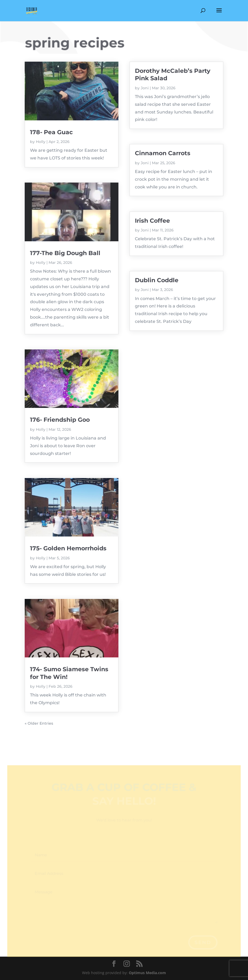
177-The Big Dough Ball (65, 253)
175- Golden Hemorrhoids (68, 548)
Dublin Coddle (157, 280)
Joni (145, 88)
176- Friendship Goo (60, 420)
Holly (41, 142)
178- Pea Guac (51, 132)
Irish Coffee (152, 221)
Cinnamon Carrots (163, 153)
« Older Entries (39, 723)
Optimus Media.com (147, 973)
